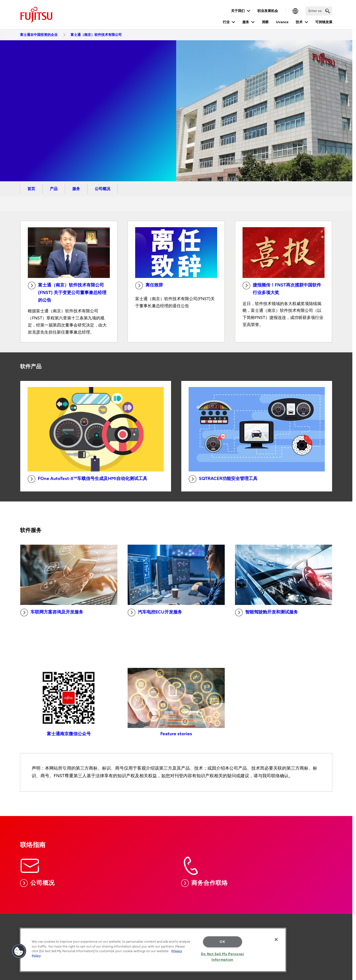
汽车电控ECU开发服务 (155, 612)
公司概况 (102, 189)
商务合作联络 (204, 883)
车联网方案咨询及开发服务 (52, 612)
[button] (19, 951)
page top (345, 914)
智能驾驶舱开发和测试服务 (266, 612)
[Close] (276, 939)
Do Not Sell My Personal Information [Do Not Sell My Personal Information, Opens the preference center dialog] (222, 957)
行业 (226, 22)
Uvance (282, 22)
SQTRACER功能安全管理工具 (223, 479)
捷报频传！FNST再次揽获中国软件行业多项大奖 (282, 288)
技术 (299, 22)
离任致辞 (149, 286)
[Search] (319, 11)
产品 (54, 189)
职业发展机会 (268, 11)
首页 (31, 189)
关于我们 (238, 11)
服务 (246, 22)
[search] (328, 11)
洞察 (265, 22)
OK (222, 942)
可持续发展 (324, 22)
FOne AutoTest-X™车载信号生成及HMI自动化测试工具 (87, 479)
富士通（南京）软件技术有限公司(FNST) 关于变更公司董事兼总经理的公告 (67, 292)
